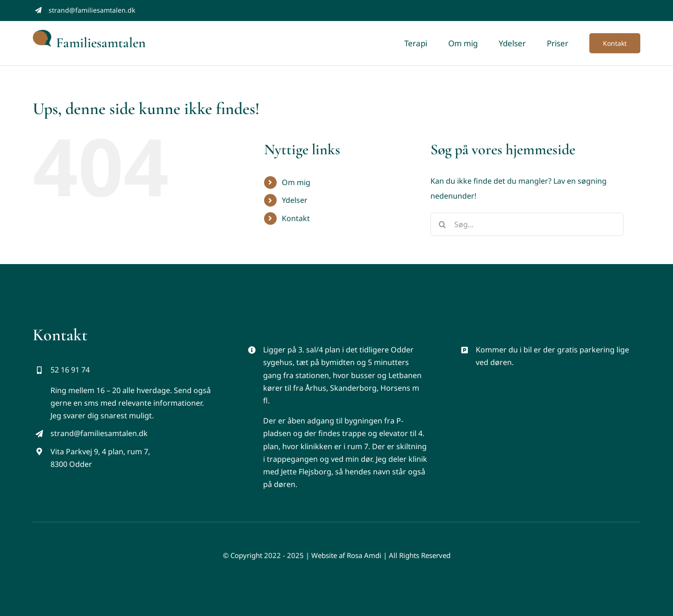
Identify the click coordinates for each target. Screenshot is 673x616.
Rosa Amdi (364, 555)
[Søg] (442, 224)
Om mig (296, 182)
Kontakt (296, 218)
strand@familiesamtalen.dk (92, 10)
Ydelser (295, 200)
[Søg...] (527, 224)
